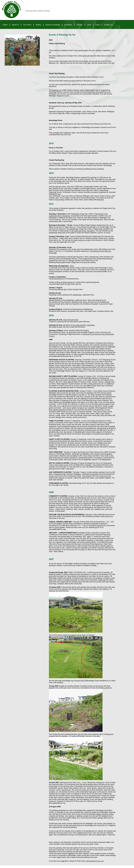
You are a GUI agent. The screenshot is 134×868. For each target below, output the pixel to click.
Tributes (80, 25)
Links (89, 25)
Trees (97, 25)
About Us (15, 25)
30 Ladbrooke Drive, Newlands (83, 231)
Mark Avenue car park (82, 240)
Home (5, 25)
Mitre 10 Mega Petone (65, 282)
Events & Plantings (53, 25)
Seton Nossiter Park (71, 320)
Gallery (38, 25)
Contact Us (108, 25)
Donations (68, 25)
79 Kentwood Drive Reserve (100, 251)
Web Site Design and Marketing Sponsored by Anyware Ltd (21, 867)
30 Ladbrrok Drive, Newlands (84, 325)
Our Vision (27, 25)
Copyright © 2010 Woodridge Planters (119, 867)
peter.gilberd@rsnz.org (95, 861)
